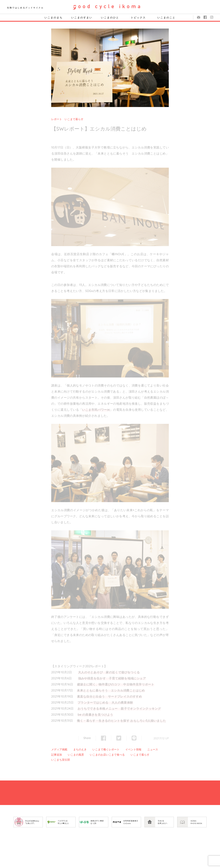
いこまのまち (54, 18)
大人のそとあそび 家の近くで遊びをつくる (109, 672)
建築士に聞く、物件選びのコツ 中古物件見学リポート (116, 684)
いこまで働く (101, 749)
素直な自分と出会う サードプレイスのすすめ (109, 696)
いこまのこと (166, 18)
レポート (57, 119)
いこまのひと (110, 18)
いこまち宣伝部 (61, 760)
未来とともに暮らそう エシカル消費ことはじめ (111, 690)
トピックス (138, 18)
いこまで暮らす (74, 119)
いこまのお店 (98, 755)
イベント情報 (133, 749)
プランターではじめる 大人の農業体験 (105, 702)
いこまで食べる (115, 755)
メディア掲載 (59, 749)
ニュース (153, 749)
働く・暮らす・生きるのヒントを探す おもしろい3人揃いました (121, 721)
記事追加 (57, 755)
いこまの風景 (76, 755)
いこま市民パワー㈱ (96, 410)
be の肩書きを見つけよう (95, 715)
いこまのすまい (82, 18)
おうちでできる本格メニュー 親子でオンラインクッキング (119, 708)
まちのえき (80, 749)
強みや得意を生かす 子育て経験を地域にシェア (112, 678)
